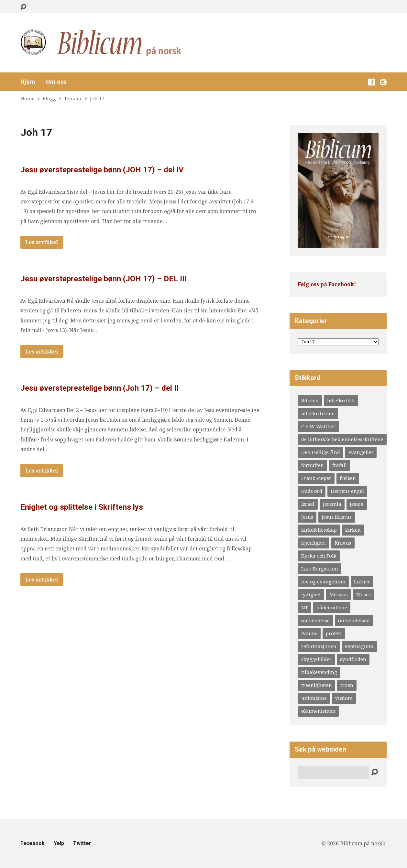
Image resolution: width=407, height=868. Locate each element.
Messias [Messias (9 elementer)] (339, 594)
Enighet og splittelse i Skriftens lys (82, 507)
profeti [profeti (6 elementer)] (334, 633)
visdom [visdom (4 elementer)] (344, 698)
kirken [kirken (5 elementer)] (353, 530)
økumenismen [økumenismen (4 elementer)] (318, 711)
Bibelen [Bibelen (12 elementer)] (310, 400)
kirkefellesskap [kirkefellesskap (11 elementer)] (319, 530)
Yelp (59, 843)
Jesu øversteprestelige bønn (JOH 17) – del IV (102, 170)
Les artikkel (42, 242)
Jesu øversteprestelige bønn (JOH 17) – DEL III (104, 279)
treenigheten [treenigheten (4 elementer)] (317, 685)
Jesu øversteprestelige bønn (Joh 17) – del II (99, 388)
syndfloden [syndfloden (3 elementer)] (353, 659)
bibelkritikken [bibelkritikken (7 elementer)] (318, 413)
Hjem (28, 82)
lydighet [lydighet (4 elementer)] (311, 594)
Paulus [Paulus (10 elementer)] (309, 633)
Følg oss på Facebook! (327, 284)
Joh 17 (97, 98)
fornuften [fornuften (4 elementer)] (313, 465)
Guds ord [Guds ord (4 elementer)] (312, 491)
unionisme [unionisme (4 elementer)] (314, 698)
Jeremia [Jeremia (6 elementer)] (332, 504)
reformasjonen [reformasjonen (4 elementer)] (319, 646)
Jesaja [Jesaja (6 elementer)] (357, 504)
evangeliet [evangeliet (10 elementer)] (361, 452)
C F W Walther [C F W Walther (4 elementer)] (318, 426)
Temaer (73, 98)
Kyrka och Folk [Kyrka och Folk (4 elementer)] (319, 556)
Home (27, 98)
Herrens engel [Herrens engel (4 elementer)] (347, 491)
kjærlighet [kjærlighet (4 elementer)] (314, 543)
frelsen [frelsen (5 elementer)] (348, 478)
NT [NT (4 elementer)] (305, 607)
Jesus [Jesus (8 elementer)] (307, 517)
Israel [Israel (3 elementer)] (308, 504)
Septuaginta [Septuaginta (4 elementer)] (359, 646)
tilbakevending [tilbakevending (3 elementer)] (319, 672)
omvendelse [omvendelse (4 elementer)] (315, 620)
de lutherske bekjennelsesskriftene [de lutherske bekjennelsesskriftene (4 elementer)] (342, 439)
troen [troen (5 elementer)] (347, 685)
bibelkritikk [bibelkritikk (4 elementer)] (341, 400)
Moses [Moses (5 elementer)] (363, 594)
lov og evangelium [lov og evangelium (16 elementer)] (323, 581)
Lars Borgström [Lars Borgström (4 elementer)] (320, 569)
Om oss (56, 82)
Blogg (49, 98)
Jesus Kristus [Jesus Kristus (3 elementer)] (337, 517)
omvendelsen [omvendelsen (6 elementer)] (354, 620)
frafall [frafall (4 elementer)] (340, 465)
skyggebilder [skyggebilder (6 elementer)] (316, 659)
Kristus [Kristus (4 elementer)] (343, 543)
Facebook (33, 843)
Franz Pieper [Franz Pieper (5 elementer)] (316, 478)
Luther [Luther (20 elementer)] (362, 581)
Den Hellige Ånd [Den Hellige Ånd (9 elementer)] (321, 452)
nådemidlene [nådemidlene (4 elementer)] (332, 607)
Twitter (82, 843)
